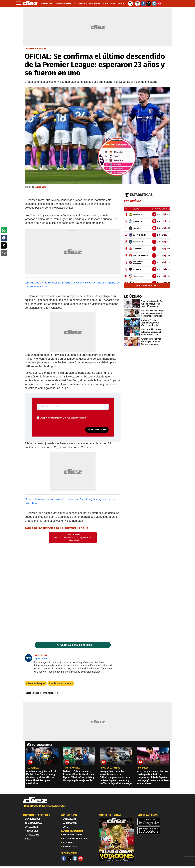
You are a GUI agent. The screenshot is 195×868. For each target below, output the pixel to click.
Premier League (36, 683)
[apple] (155, 830)
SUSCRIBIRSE (97, 430)
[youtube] (81, 858)
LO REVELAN (33, 768)
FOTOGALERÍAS (42, 745)
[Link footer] (35, 800)
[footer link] (97, 808)
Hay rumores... (72, 768)
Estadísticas (141, 195)
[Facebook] (64, 858)
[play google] (155, 822)
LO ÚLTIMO (133, 296)
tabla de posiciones (62, 683)
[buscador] (130, 4)
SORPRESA (143, 768)
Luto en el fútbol (111, 768)
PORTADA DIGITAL (110, 815)
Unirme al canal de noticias (76, 645)
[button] (4, 230)
